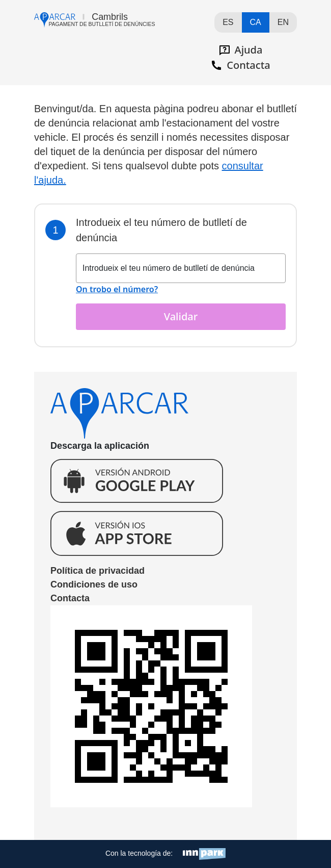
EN (283, 22)
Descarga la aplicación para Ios (137, 533)
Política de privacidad (98, 571)
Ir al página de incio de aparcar (94, 20)
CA (256, 22)
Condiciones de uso (94, 584)
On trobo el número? (117, 289)
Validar (181, 316)
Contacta (240, 65)
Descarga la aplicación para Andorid (137, 481)
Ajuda (241, 50)
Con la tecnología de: (165, 854)
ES (228, 22)
